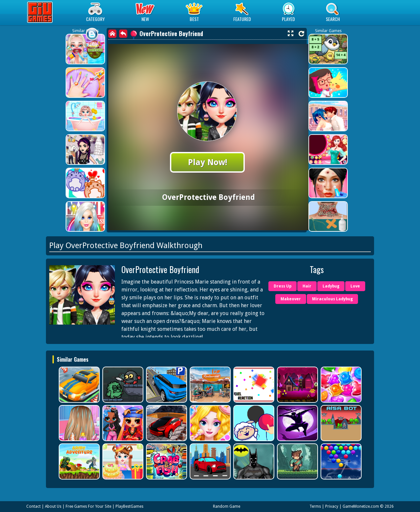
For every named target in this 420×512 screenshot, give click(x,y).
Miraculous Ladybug (332, 299)
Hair (307, 286)
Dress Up (283, 286)
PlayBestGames (129, 506)
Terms (315, 506)
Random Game (227, 506)
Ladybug (331, 286)
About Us (53, 506)
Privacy (332, 506)
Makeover (291, 299)
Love (355, 286)
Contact (33, 506)
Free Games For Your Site (88, 506)
